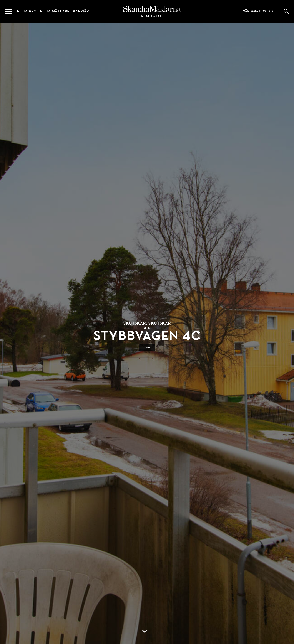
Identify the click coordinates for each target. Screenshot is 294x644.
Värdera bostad (258, 11)
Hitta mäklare (55, 11)
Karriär (81, 11)
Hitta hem (27, 11)
